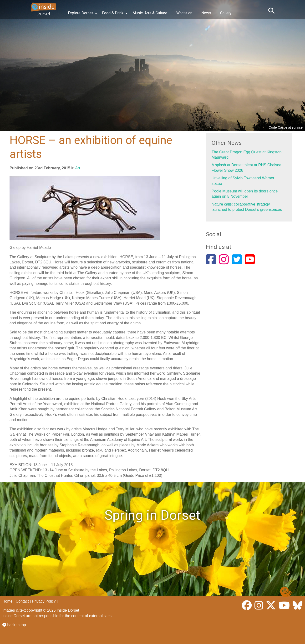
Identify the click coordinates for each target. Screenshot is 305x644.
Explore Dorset (80, 13)
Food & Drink (113, 13)
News (206, 13)
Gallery (226, 13)
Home (8, 601)
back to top (14, 625)
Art (77, 168)
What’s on (184, 13)
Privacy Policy (44, 601)
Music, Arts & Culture (150, 13)
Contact (22, 601)
